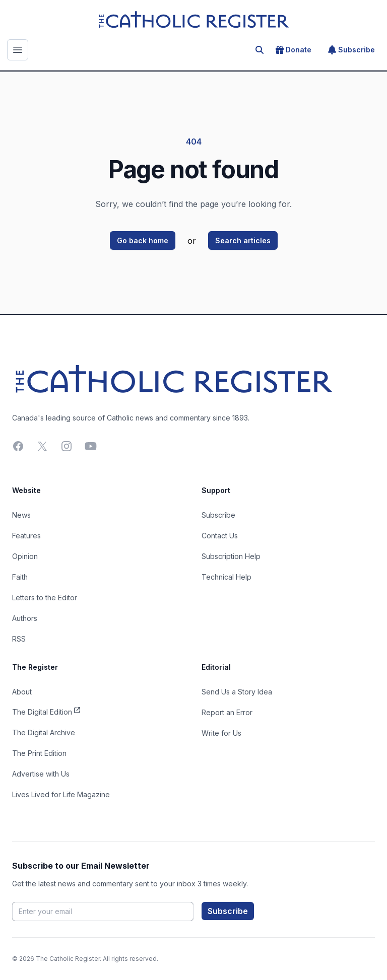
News (21, 515)
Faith (20, 577)
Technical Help (227, 577)
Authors (25, 618)
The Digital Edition (46, 711)
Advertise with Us (41, 774)
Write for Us (221, 733)
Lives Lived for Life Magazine (61, 794)
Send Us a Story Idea (237, 692)
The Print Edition (39, 753)
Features (26, 536)
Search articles (243, 240)
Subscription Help (231, 556)
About (22, 692)
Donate (294, 50)
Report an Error (227, 712)
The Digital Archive (44, 732)
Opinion (25, 556)
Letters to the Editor (45, 598)
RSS (19, 639)
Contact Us (220, 536)
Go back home (143, 240)
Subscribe (351, 50)
